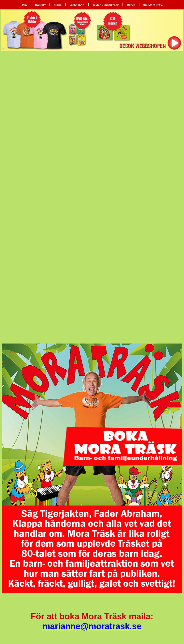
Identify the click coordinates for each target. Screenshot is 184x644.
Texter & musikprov (106, 5)
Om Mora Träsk (153, 5)
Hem (24, 5)
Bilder (131, 5)
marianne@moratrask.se (92, 626)
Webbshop (77, 5)
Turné (58, 5)
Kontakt (40, 5)
